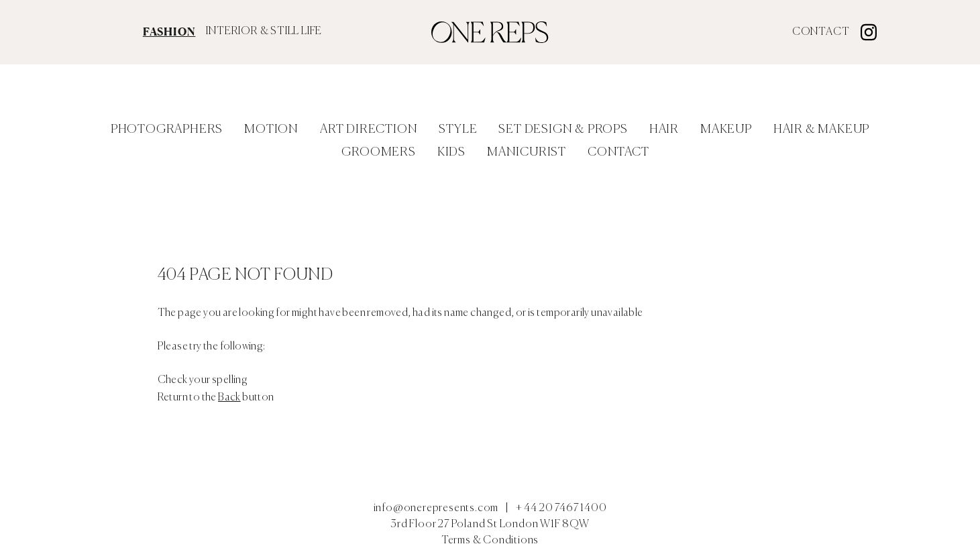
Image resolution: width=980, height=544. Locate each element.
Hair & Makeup (821, 129)
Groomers (378, 152)
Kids (451, 152)
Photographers (167, 129)
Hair (664, 129)
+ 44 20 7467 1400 (561, 508)
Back (229, 398)
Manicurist (527, 152)
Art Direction (369, 129)
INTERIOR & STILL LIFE (264, 32)
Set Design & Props (563, 129)
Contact (821, 32)
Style (458, 129)
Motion (271, 129)
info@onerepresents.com (436, 508)
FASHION (169, 32)
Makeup (726, 129)
